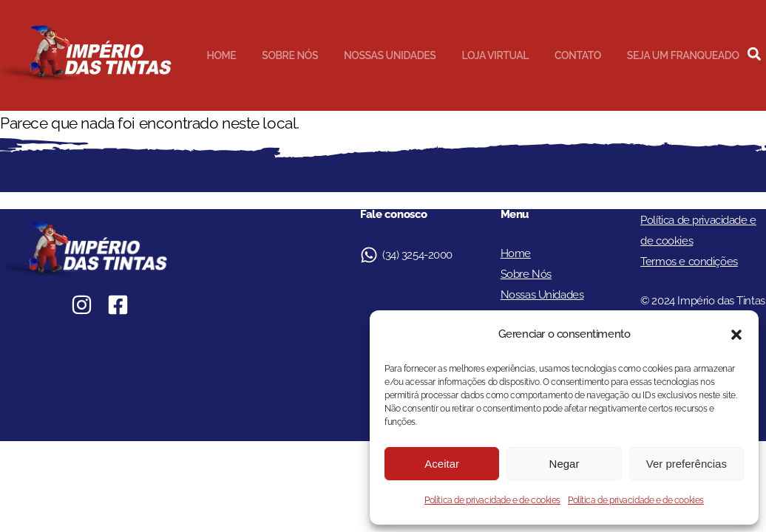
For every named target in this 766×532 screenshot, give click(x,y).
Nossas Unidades (390, 55)
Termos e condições (689, 262)
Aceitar (442, 464)
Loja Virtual (495, 55)
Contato (578, 55)
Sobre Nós (290, 55)
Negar (565, 464)
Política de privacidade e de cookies (492, 500)
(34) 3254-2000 (417, 255)
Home (221, 55)
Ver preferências (687, 464)
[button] (736, 335)
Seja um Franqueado (683, 55)
